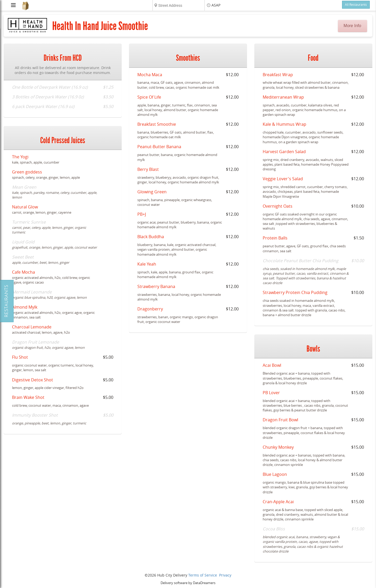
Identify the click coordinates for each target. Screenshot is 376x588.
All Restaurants (356, 5)
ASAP (216, 5)
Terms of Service (203, 575)
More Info (352, 26)
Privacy (225, 575)
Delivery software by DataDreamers (188, 583)
